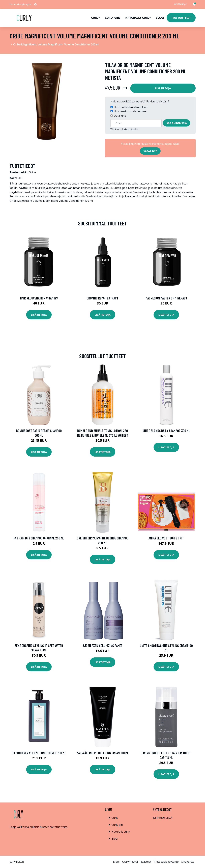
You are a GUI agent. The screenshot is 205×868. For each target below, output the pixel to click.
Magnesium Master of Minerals (166, 298)
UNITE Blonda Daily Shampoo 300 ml (166, 431)
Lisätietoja (163, 88)
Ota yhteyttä (130, 862)
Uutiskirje (120, 116)
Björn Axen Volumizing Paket (102, 645)
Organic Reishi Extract (102, 298)
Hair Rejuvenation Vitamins (39, 298)
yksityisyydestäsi (130, 129)
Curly (96, 18)
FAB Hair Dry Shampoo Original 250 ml (39, 538)
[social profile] (35, 5)
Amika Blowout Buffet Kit (166, 538)
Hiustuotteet (181, 18)
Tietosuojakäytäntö (166, 862)
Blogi (160, 18)
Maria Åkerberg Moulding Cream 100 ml (103, 753)
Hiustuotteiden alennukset (131, 107)
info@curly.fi (180, 4)
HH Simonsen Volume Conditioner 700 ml (39, 753)
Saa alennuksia (177, 123)
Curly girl (113, 18)
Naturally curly (138, 18)
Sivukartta (188, 862)
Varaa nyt (150, 151)
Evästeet (146, 862)
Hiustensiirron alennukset (130, 111)
